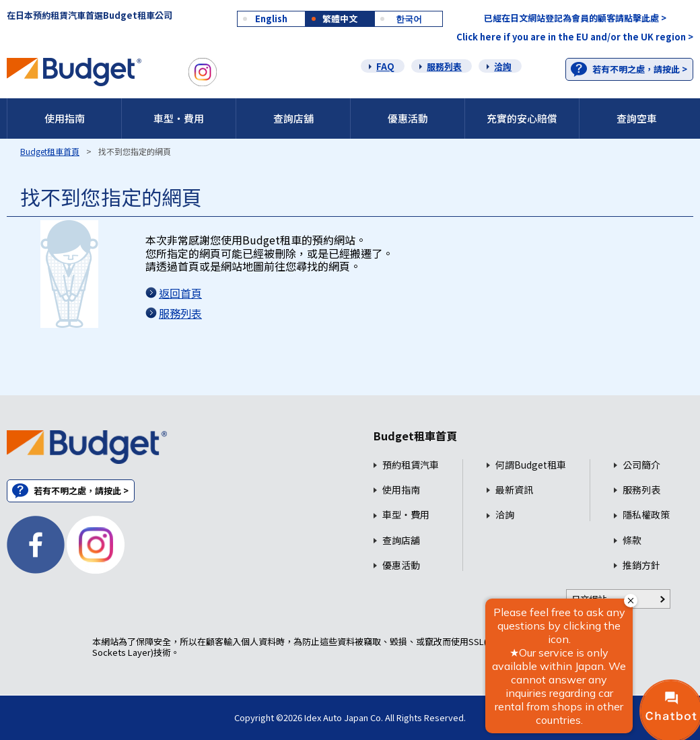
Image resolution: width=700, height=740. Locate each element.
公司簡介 (641, 465)
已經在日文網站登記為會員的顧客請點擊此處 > (575, 18)
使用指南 (65, 118)
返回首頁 (180, 293)
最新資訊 (514, 490)
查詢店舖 (293, 118)
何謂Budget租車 (531, 465)
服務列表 (444, 66)
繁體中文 (340, 19)
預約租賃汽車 (411, 465)
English (271, 19)
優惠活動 (408, 118)
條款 (632, 540)
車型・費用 (179, 118)
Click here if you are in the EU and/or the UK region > (575, 37)
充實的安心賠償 (522, 118)
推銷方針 (641, 565)
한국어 (409, 19)
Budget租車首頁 (50, 151)
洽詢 (503, 66)
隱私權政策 (646, 515)
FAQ (385, 66)
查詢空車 (637, 118)
